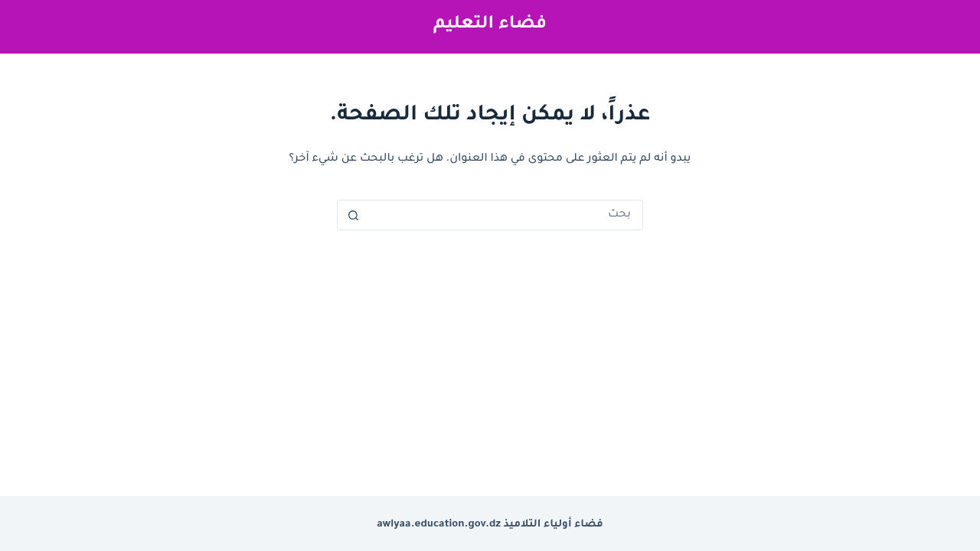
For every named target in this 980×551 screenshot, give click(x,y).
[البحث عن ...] (505, 215)
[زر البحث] (353, 215)
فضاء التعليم (490, 25)
